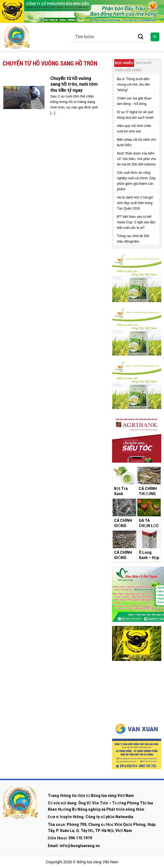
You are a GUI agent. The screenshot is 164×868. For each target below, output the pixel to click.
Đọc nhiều (124, 63)
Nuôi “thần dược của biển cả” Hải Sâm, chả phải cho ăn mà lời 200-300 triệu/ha (137, 159)
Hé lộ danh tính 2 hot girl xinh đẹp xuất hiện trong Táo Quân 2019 (135, 203)
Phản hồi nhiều (128, 70)
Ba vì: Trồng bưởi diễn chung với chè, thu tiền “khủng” (134, 85)
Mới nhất (144, 63)
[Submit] (141, 37)
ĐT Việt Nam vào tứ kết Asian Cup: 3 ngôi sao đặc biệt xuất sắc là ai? (136, 222)
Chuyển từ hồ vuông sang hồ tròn (50, 63)
